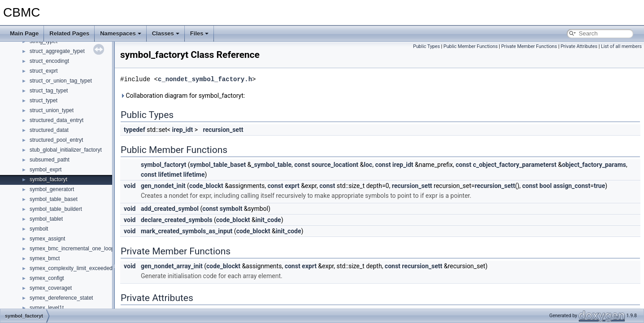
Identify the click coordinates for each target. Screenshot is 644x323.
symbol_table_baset (54, 199)
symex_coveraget (51, 288)
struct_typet (44, 100)
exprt (292, 186)
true (599, 186)
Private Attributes (579, 46)
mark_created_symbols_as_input (187, 231)
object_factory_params (594, 165)
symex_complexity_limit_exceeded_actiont (80, 268)
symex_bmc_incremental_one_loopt (73, 249)
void (130, 186)
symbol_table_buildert (56, 209)
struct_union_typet (52, 110)
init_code (268, 220)
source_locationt (335, 165)
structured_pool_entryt (56, 140)
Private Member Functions (529, 46)
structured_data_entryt (57, 120)
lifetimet (170, 175)
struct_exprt (44, 71)
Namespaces (121, 33)
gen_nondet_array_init (172, 266)
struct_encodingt (49, 61)
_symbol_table (271, 165)
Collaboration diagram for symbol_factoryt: (183, 96)
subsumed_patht (50, 160)
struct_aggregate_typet (57, 51)
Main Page (24, 33)
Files (200, 33)
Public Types (426, 46)
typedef (135, 130)
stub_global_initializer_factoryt (66, 150)
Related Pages (69, 33)
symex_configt (47, 278)
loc (368, 165)
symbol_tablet (46, 219)
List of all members (621, 46)
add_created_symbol (170, 209)
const (302, 165)
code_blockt (206, 186)
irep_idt (182, 130)
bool (546, 186)
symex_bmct (45, 258)
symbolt (39, 229)
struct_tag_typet (49, 91)
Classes (166, 33)
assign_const (572, 186)
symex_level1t (47, 308)
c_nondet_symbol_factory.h (205, 79)
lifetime (194, 175)
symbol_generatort (52, 189)
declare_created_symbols (177, 220)
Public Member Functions (471, 46)
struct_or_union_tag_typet (61, 81)
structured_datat (49, 130)
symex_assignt (47, 239)
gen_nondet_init (163, 186)
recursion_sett (223, 130)
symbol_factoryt (48, 179)
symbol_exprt (46, 170)
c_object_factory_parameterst (514, 165)
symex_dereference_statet (61, 298)
